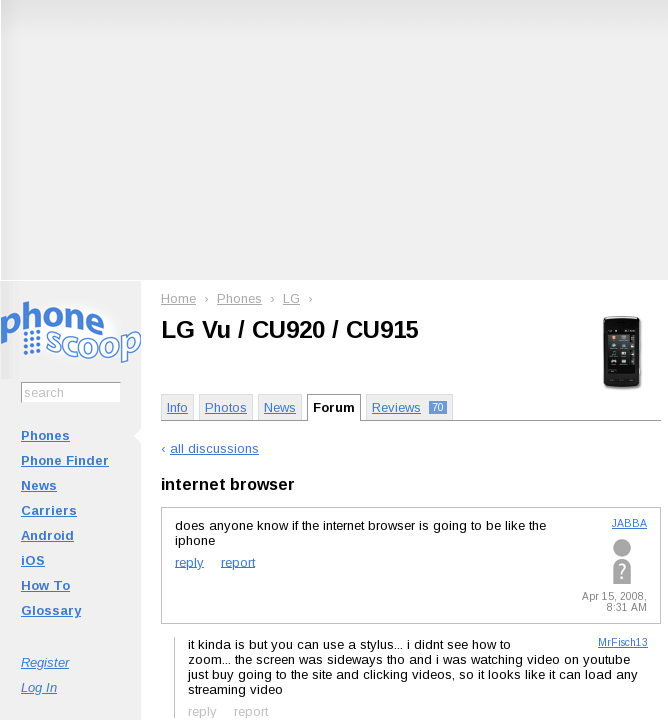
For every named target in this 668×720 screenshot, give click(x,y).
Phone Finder (65, 460)
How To (45, 585)
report (238, 561)
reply (189, 561)
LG (291, 298)
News (39, 485)
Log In (39, 687)
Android (47, 535)
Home (178, 298)
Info (177, 407)
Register (45, 662)
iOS (33, 560)
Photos (226, 407)
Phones (45, 435)
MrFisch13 (623, 642)
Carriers (49, 510)
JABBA (629, 523)
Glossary (51, 610)
